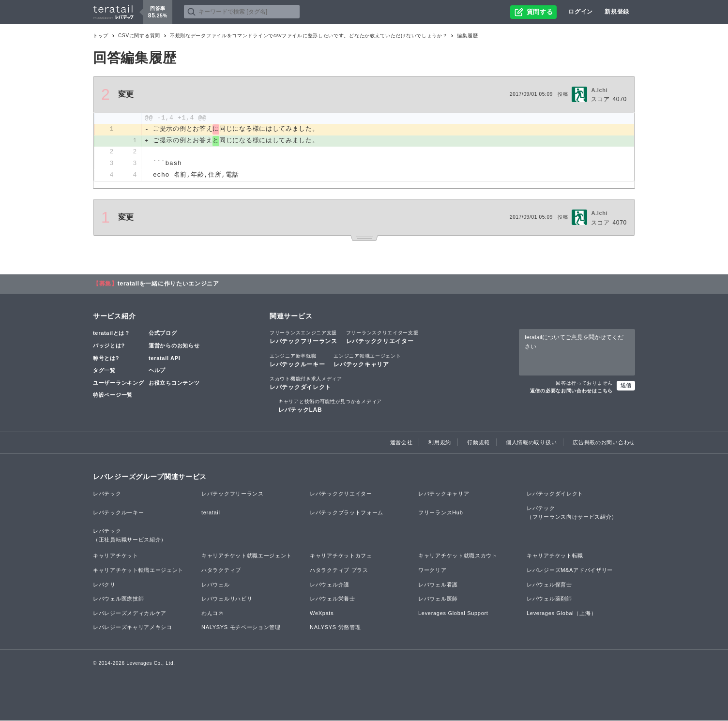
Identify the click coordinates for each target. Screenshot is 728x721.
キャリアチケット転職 (555, 556)
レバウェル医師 (438, 600)
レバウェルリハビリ (227, 600)
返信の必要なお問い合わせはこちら (571, 391)
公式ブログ (163, 334)
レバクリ (104, 585)
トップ (101, 36)
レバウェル (216, 585)
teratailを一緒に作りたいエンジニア (168, 285)
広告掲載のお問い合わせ (604, 443)
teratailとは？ (112, 334)
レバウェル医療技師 (118, 600)
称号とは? (106, 359)
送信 (626, 386)
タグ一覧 (104, 371)
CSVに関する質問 (139, 36)
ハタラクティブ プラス (339, 571)
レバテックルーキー (297, 360)
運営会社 (402, 443)
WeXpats (322, 614)
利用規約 (440, 443)
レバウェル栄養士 (333, 600)
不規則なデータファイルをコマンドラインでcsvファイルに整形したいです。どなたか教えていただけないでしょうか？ (309, 36)
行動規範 (478, 443)
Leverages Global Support (453, 614)
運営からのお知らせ (174, 346)
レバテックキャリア (367, 360)
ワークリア (432, 571)
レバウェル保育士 (549, 585)
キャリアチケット (116, 556)
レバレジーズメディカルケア (130, 614)
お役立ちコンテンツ (174, 383)
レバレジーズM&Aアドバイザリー (570, 571)
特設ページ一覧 (113, 396)
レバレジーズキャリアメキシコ (133, 628)
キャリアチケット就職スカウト (458, 556)
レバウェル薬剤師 (549, 600)
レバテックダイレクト (306, 383)
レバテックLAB (330, 406)
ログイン (581, 12)
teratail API (164, 359)
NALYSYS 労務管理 (335, 628)
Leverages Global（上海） (561, 614)
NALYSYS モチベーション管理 (241, 628)
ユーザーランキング (118, 383)
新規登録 (617, 12)
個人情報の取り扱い (531, 443)
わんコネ (213, 614)
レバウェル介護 (330, 585)
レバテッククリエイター (382, 338)
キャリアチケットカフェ (341, 556)
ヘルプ (157, 371)
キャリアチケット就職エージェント (247, 556)
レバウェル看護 (438, 585)
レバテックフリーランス (303, 338)
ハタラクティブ (221, 571)
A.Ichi (599, 90)
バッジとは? (109, 346)
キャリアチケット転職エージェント (138, 571)
